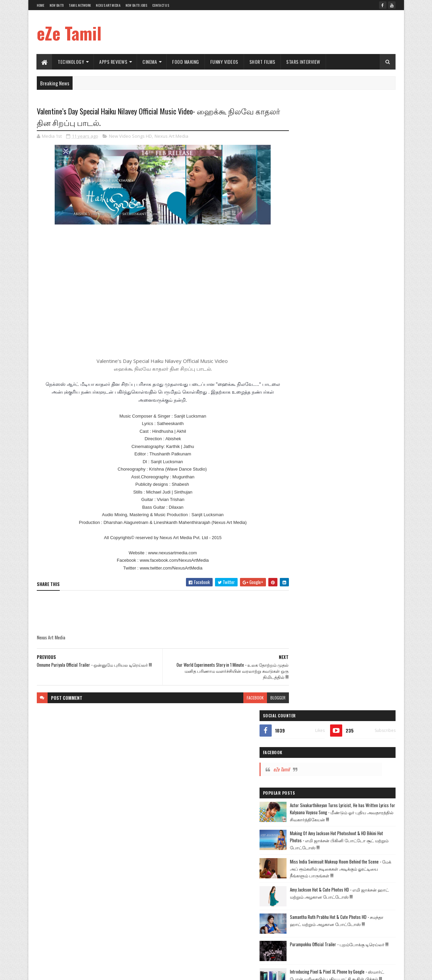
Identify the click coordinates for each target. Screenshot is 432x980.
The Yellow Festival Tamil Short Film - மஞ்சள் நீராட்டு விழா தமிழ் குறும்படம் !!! (356, 473)
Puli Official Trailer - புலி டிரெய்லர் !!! (352, 438)
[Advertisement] (273, 32)
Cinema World (343, 566)
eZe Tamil (69, 33)
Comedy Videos (304, 577)
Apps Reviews (114, 62)
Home (41, 5)
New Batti (57, 5)
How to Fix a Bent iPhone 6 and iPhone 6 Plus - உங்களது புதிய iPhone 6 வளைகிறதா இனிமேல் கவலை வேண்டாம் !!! (356, 417)
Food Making (186, 62)
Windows (331, 625)
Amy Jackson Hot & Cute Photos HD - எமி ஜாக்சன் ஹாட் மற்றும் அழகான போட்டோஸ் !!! (353, 305)
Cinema (150, 62)
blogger (265, 698)
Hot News (315, 495)
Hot (294, 589)
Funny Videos (224, 62)
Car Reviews (376, 589)
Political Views (362, 613)
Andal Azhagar (360, 530)
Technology (71, 62)
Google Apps (326, 601)
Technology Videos (307, 554)
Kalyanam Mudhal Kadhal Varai (316, 542)
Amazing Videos (345, 589)
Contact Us (161, 5)
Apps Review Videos (307, 566)
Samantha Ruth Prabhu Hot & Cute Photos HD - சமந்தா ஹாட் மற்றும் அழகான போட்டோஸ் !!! (357, 334)
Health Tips (333, 613)
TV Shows (299, 601)
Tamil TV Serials (326, 530)
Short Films (262, 62)
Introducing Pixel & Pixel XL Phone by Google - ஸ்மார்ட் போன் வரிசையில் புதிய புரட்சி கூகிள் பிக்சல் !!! (357, 389)
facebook (242, 698)
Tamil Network (80, 5)
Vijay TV (298, 530)
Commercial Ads (376, 566)
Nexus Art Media (108, 5)
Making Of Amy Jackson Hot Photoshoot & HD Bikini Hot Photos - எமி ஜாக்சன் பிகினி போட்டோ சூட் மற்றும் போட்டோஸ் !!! (356, 242)
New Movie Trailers (365, 542)
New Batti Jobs (136, 5)
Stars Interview (304, 62)
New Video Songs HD (130, 136)
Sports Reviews (304, 625)
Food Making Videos (341, 577)
